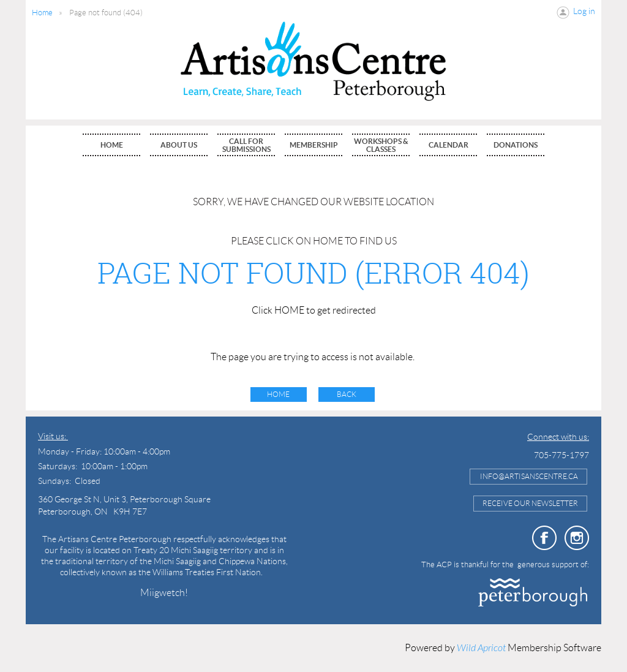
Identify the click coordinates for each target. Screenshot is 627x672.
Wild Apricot (481, 648)
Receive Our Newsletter (530, 503)
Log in (584, 11)
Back (347, 394)
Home (42, 13)
